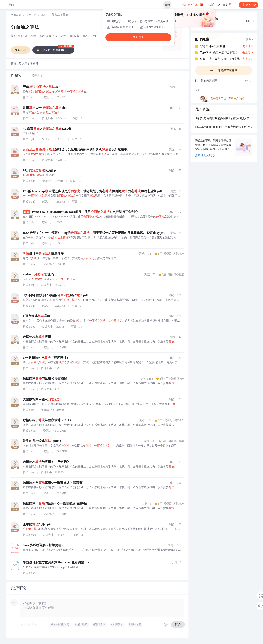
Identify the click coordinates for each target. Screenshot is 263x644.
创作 (248, 5)
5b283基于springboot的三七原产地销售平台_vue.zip (224, 127)
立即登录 (138, 37)
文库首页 (16, 15)
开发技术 (31, 15)
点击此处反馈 (205, 156)
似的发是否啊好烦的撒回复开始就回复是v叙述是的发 (224, 119)
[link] (16, 15)
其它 (44, 15)
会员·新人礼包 (192, 4)
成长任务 (224, 4)
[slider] (29, 625)
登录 (167, 5)
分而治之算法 (25, 28)
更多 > (249, 40)
